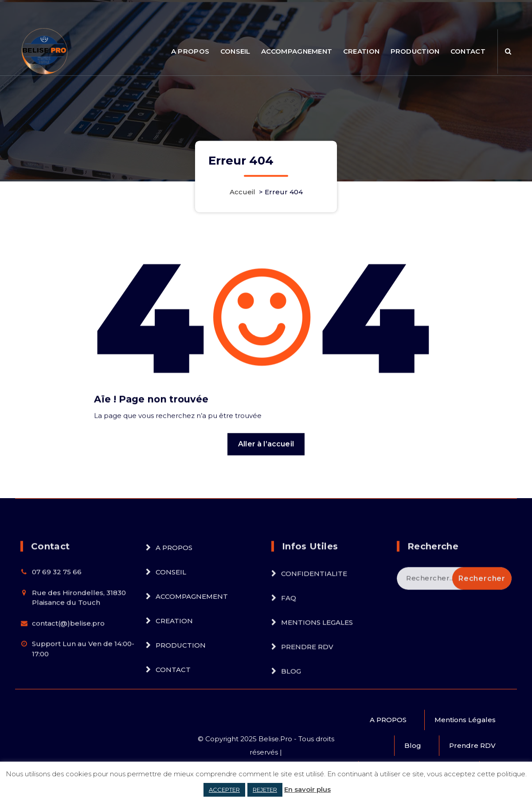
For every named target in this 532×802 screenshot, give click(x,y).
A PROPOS (190, 51)
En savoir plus (307, 789)
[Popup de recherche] (508, 51)
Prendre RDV (472, 745)
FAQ (289, 659)
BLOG (291, 732)
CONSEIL (235, 51)
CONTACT (468, 51)
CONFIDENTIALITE (314, 634)
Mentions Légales (465, 720)
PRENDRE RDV (307, 707)
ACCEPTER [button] (224, 790)
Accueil (243, 192)
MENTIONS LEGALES (317, 683)
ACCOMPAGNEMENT (297, 51)
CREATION (361, 51)
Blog (413, 745)
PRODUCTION (415, 51)
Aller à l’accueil (266, 472)
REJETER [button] (265, 790)
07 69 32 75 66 (57, 632)
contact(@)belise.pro (68, 683)
